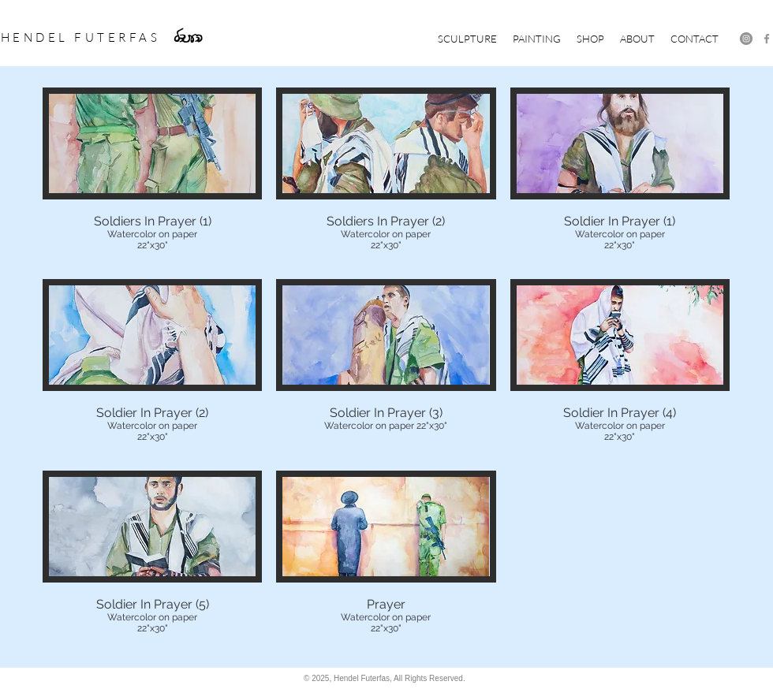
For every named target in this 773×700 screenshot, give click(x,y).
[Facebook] (767, 39)
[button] (467, 39)
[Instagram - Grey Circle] (746, 39)
